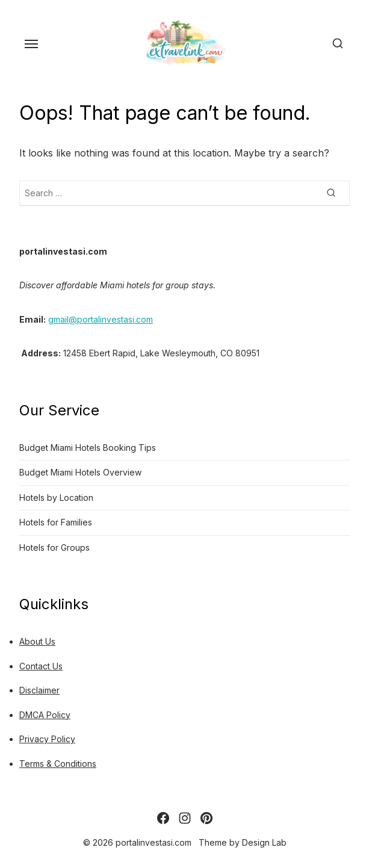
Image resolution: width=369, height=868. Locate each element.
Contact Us (41, 666)
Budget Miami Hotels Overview (80, 472)
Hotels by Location (56, 498)
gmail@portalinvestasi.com (101, 319)
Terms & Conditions (58, 764)
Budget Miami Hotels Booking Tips (88, 448)
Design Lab (264, 842)
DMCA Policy (45, 715)
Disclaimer (39, 690)
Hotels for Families (56, 522)
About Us (37, 641)
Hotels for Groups (54, 547)
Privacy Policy (47, 739)
